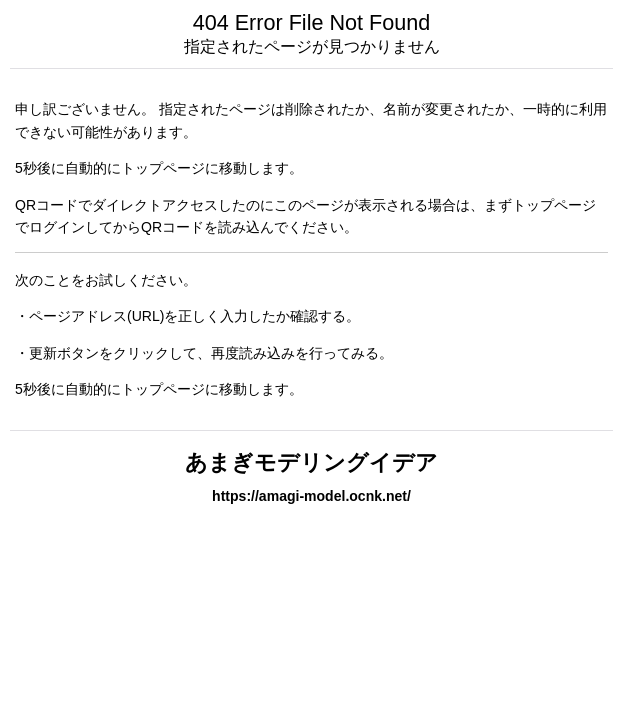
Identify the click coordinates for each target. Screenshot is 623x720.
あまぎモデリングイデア (311, 462)
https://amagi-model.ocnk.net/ (311, 496)
